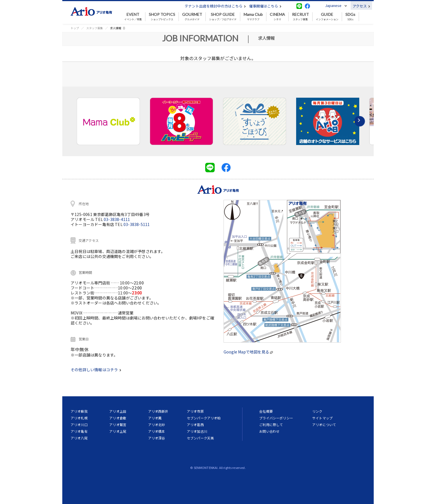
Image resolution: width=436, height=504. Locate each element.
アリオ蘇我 (79, 411)
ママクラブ (253, 17)
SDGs (350, 17)
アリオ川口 (79, 425)
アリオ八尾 (79, 438)
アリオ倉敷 (118, 418)
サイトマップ (322, 418)
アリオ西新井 (158, 411)
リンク (317, 411)
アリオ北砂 (157, 425)
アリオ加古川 (197, 431)
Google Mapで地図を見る (248, 352)
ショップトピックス (162, 17)
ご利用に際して (271, 425)
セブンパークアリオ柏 (204, 418)
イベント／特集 (133, 17)
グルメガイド (192, 17)
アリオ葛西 (195, 425)
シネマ (277, 17)
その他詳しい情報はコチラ (96, 370)
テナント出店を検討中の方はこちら (215, 6)
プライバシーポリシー (276, 418)
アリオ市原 (195, 411)
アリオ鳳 (155, 418)
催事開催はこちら (265, 6)
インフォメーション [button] (327, 17)
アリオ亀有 (79, 431)
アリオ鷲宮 (118, 425)
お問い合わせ (269, 431)
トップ (75, 28)
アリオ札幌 (79, 418)
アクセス (361, 6)
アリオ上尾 (118, 431)
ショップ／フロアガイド (223, 17)
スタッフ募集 (300, 17)
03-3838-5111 (137, 224)
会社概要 (266, 411)
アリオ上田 (118, 411)
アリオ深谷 (157, 438)
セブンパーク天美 (200, 438)
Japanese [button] (333, 5)
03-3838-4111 (117, 219)
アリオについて (324, 425)
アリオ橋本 (157, 431)
